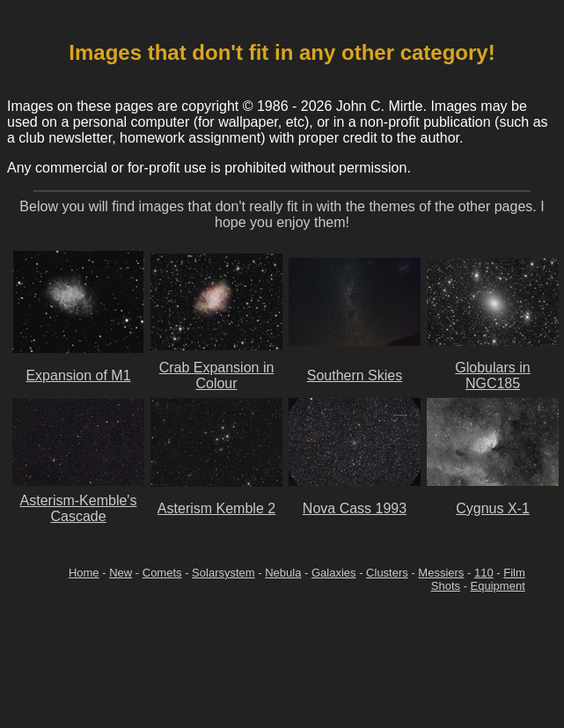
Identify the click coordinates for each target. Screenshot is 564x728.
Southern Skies (355, 375)
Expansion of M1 (78, 375)
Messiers (441, 573)
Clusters (387, 573)
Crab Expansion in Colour (217, 375)
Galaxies (334, 573)
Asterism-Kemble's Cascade (79, 508)
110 (484, 573)
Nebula (283, 573)
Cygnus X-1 (493, 508)
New (121, 573)
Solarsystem (223, 573)
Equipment (498, 586)
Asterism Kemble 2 (216, 508)
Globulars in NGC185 (492, 375)
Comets (162, 573)
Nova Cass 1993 (355, 508)
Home (84, 573)
